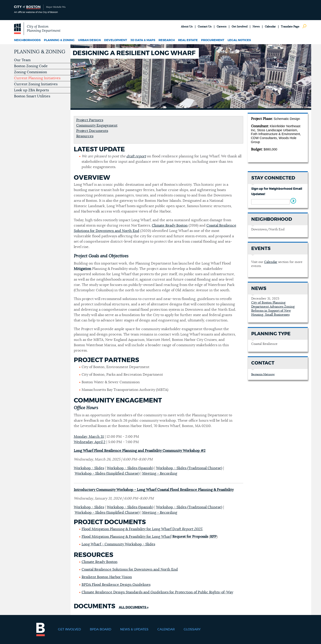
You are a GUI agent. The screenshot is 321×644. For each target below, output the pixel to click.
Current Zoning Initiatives (36, 84)
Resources (85, 136)
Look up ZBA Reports (31, 90)
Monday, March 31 (89, 437)
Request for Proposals (190, 537)
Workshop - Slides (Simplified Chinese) (107, 473)
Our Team (22, 60)
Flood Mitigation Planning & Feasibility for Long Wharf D (142, 529)
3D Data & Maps (143, 40)
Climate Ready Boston (170, 225)
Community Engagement (97, 125)
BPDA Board (101, 629)
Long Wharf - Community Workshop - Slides (118, 544)
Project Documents (92, 131)
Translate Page (290, 27)
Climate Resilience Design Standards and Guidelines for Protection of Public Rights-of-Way (157, 592)
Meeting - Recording (160, 473)
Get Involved (240, 27)
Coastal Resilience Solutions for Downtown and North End (130, 569)
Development (116, 40)
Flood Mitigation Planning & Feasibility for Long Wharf (127, 537)
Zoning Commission (31, 72)
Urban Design (89, 40)
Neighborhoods (27, 40)
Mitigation (82, 269)
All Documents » (134, 607)
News (256, 27)
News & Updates (134, 629)
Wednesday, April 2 (90, 442)
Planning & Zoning (59, 40)
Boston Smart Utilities (32, 96)
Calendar (270, 27)
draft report (136, 156)
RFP (213, 537)
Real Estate (188, 40)
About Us (187, 27)
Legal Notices (239, 40)
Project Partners (90, 120)
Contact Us (205, 27)
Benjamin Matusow (263, 374)
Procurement (213, 40)
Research (167, 40)
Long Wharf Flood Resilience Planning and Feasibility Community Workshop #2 (140, 451)
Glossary (192, 629)
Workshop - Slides (89, 468)
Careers (222, 27)
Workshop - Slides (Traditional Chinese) (189, 468)
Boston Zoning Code (31, 66)
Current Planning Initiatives (37, 78)
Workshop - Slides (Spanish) (130, 468)
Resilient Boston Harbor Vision (107, 577)
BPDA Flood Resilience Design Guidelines (116, 585)
